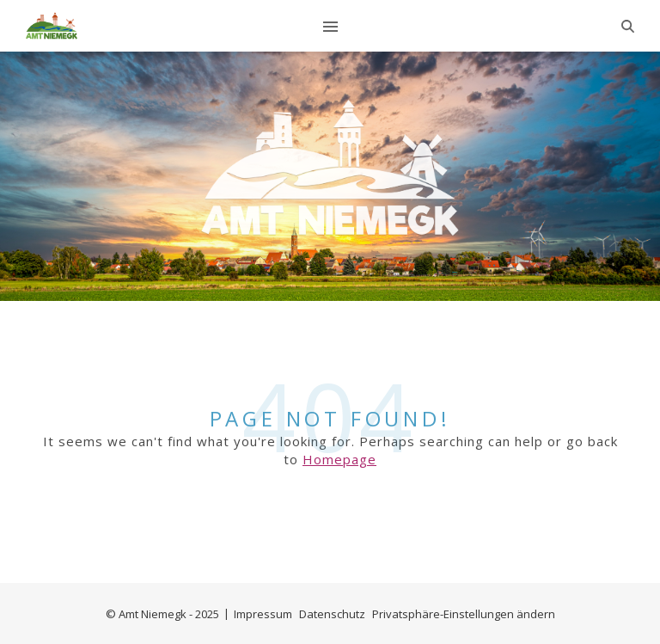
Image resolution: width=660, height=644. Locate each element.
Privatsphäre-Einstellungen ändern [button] (464, 614)
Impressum (263, 614)
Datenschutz (332, 614)
